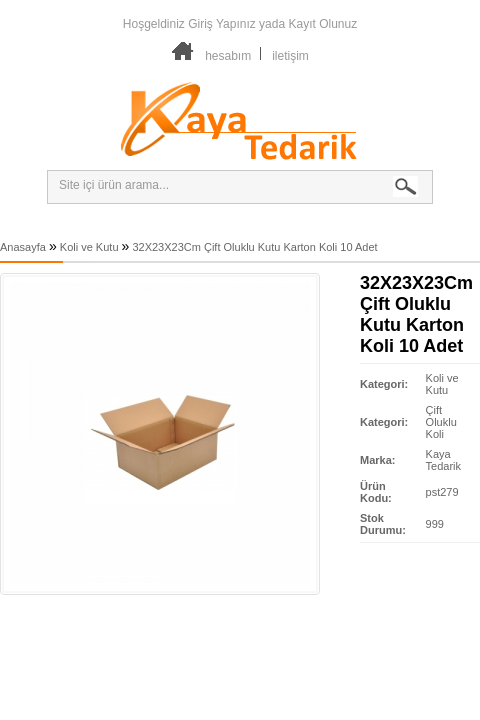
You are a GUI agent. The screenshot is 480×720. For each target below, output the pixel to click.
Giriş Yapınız (222, 24)
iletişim (290, 56)
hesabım (228, 56)
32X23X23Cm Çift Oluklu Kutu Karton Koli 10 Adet (254, 247)
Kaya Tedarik (443, 460)
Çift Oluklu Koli (441, 422)
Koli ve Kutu (89, 247)
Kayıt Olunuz (322, 24)
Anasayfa (23, 247)
